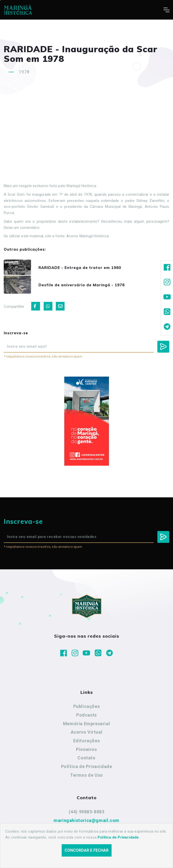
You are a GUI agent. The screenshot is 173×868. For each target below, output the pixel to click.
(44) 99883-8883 (87, 813)
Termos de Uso (86, 777)
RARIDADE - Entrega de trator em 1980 (82, 268)
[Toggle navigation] (166, 10)
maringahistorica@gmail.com (86, 822)
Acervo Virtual (86, 734)
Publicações (87, 708)
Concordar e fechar (86, 850)
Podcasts (86, 716)
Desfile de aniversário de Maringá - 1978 (84, 286)
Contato (86, 759)
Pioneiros (86, 751)
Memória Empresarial (86, 725)
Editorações (87, 742)
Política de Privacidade (87, 768)
